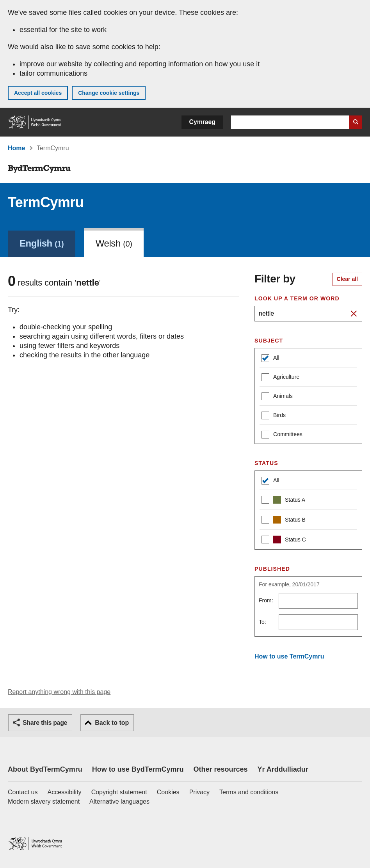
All (270, 359)
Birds (274, 416)
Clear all (347, 279)
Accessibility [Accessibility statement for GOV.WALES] (64, 792)
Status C (284, 541)
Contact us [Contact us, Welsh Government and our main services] (23, 792)
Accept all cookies (38, 93)
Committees (282, 435)
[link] (42, 243)
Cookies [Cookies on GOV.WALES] (168, 792)
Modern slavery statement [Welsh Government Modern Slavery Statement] (44, 801)
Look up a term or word (297, 298)
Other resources (220, 769)
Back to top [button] (112, 723)
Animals (277, 397)
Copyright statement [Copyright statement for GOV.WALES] (119, 792)
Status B (284, 521)
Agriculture (280, 378)
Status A (283, 501)
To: (262, 622)
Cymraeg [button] (202, 122)
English (42, 243)
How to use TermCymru (289, 656)
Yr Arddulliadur (283, 769)
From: (266, 600)
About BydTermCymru (45, 769)
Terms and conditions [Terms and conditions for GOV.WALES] (249, 792)
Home (16, 148)
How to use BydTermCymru (138, 769)
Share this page (45, 723)
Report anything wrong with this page (59, 692)
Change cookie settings (109, 93)
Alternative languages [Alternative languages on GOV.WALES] (119, 801)
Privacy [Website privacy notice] (199, 792)
